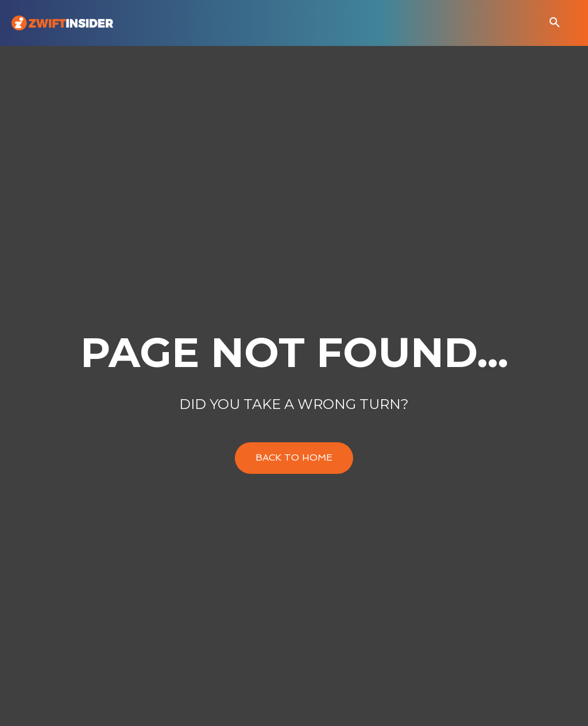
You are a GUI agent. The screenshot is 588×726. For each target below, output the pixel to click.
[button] (555, 23)
